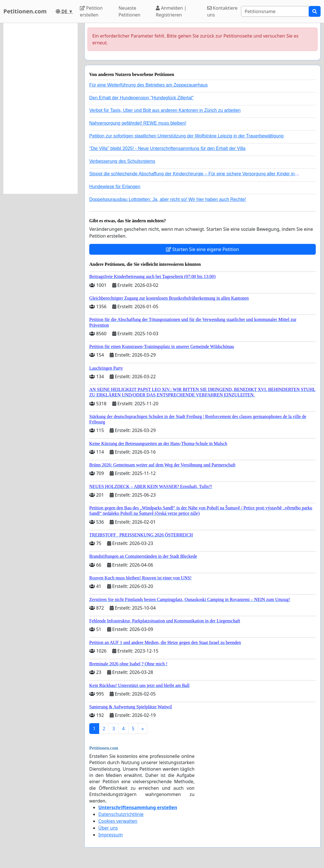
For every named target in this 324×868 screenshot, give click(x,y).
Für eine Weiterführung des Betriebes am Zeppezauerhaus (148, 85)
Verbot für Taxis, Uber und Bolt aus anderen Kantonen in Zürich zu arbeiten (165, 110)
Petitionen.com (25, 11)
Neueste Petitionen (129, 11)
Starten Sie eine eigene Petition (202, 249)
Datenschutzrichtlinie (121, 814)
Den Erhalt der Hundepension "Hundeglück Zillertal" (141, 98)
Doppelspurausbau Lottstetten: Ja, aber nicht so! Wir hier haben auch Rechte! (168, 199)
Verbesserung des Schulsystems (122, 161)
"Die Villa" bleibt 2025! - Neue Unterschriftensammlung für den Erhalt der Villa (167, 148)
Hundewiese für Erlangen (115, 187)
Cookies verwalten (118, 821)
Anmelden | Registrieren (171, 11)
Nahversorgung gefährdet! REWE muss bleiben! (138, 123)
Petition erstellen (91, 11)
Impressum (111, 835)
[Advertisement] (40, 108)
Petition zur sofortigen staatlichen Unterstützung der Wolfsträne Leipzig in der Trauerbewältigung (186, 136)
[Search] (275, 11)
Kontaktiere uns (222, 11)
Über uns (108, 828)
